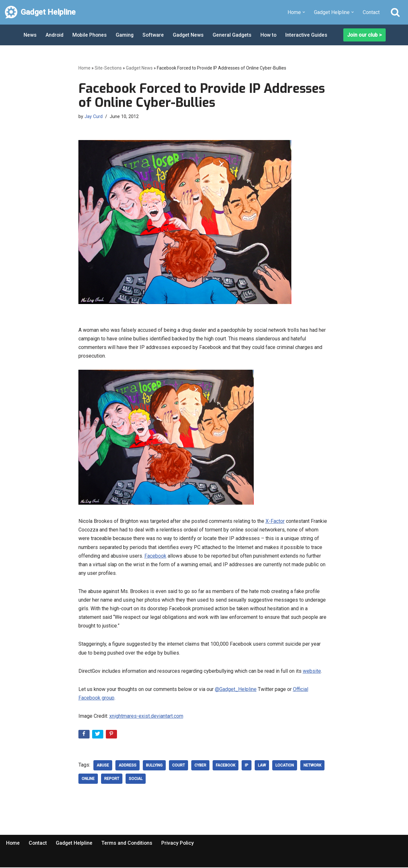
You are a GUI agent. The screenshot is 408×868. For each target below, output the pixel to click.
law (262, 766)
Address (127, 766)
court (178, 766)
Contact (371, 12)
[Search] (395, 12)
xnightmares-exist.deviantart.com (146, 717)
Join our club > (364, 35)
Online (88, 780)
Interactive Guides (309, 35)
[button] (304, 12)
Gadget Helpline (75, 844)
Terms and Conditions (128, 844)
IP (247, 766)
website (312, 672)
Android (55, 35)
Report (112, 780)
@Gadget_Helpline (236, 690)
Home (84, 68)
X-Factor (275, 521)
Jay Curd (94, 117)
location (285, 766)
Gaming (126, 35)
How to (271, 35)
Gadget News (190, 35)
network (312, 766)
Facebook (155, 556)
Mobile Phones (90, 35)
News (30, 35)
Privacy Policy (179, 844)
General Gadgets (234, 35)
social (136, 780)
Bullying (154, 766)
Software (155, 35)
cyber (200, 766)
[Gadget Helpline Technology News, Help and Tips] (40, 12)
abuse (103, 766)
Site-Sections (108, 68)
